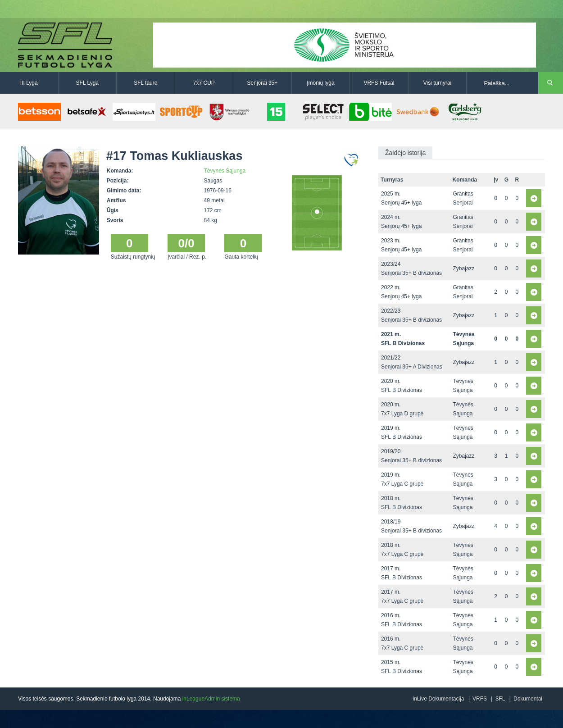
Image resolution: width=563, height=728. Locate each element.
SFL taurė (145, 83)
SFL (500, 699)
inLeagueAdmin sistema (211, 699)
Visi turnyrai (437, 83)
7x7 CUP (204, 83)
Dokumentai (528, 699)
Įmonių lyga (320, 83)
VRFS (480, 699)
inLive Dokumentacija (438, 699)
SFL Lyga (87, 83)
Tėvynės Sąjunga (225, 171)
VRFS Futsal (379, 83)
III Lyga (29, 83)
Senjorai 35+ (263, 83)
